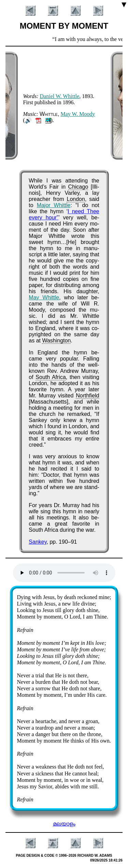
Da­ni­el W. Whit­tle (60, 96)
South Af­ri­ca (51, 377)
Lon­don (76, 199)
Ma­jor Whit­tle (54, 205)
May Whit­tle (44, 297)
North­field (87, 396)
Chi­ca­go (78, 187)
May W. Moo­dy (78, 114)
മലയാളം (64, 824)
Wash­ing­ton (56, 341)
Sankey (38, 542)
